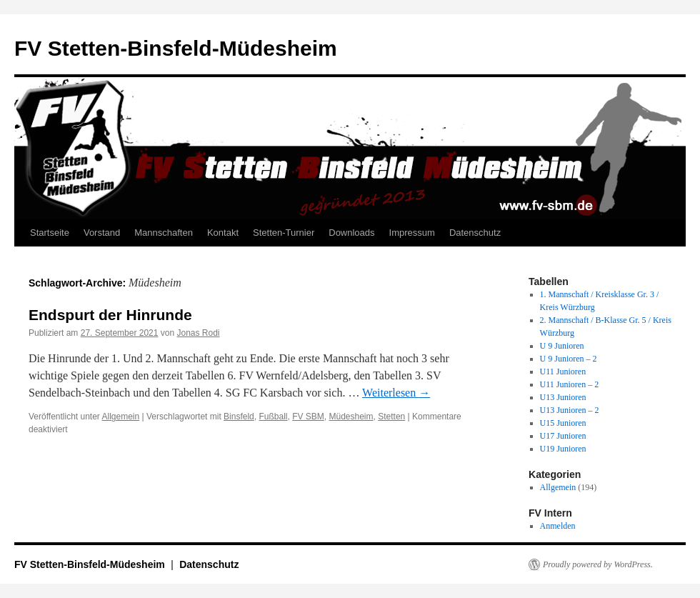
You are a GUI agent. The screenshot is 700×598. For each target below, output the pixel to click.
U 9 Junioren (562, 346)
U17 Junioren (563, 436)
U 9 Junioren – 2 (569, 359)
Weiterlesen (396, 393)
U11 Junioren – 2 (570, 384)
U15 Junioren (563, 423)
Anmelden (558, 526)
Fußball (273, 417)
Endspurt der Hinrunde (110, 315)
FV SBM (308, 417)
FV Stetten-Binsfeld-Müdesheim (176, 48)
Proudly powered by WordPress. (598, 564)
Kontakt (223, 233)
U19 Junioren (563, 449)
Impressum (412, 233)
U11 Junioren (563, 372)
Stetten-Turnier (284, 233)
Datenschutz (475, 233)
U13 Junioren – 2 (570, 410)
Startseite (50, 233)
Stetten (391, 417)
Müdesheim (351, 417)
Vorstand (102, 233)
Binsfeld (239, 417)
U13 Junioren (563, 397)
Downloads (351, 233)
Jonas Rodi (199, 333)
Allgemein (121, 417)
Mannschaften (164, 233)
